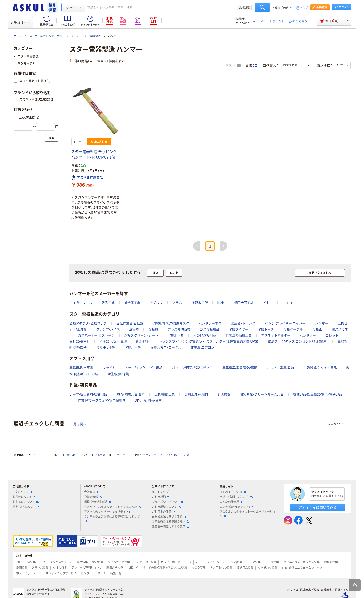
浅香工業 (108, 303)
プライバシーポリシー (168, 502)
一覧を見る (78, 424)
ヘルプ (304, 8)
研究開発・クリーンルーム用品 (262, 394)
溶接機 (153, 329)
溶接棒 (134, 329)
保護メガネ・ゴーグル (166, 347)
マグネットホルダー (276, 335)
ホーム (18, 36)
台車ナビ (133, 568)
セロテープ (124, 455)
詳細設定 (244, 7)
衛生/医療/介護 (118, 374)
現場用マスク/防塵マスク (171, 323)
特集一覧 (116, 573)
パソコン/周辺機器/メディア (192, 368)
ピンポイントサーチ (93, 573)
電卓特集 (82, 562)
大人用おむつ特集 (221, 568)
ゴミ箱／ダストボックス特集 (302, 562)
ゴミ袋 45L (69, 455)
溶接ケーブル (293, 329)
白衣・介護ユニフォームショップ (302, 568)
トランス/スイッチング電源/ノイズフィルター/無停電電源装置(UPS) (208, 341)
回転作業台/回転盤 (130, 323)
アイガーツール (81, 303)
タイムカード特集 (119, 562)
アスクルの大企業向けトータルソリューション (247, 514)
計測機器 (224, 394)
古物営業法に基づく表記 (169, 517)
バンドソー (308, 335)
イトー (268, 303)
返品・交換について (26, 507)
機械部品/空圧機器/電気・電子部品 (318, 394)
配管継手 (143, 341)
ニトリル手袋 (97, 455)
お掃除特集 (331, 562)
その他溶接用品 (205, 335)
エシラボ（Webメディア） (237, 507)
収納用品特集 (245, 568)
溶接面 (317, 329)
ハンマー (322, 323)
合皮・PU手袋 (106, 347)
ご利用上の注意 (163, 512)
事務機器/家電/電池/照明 (240, 368)
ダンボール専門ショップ (87, 568)
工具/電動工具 (165, 394)
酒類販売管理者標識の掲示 (170, 522)
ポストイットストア (29, 573)
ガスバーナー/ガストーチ (96, 335)
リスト (233, 65)
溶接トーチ (266, 329)
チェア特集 (254, 562)
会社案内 (91, 492)
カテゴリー (20, 23)
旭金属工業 (132, 303)
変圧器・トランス (243, 323)
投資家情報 (93, 497)
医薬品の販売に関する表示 (170, 527)
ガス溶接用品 (210, 329)
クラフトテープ (152, 455)
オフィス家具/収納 (280, 368)
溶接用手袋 (133, 347)
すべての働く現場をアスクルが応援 (165, 568)
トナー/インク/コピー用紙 (144, 368)
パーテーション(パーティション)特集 (219, 562)
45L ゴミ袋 (182, 455)
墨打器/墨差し (80, 341)
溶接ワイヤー (238, 329)
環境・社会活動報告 (98, 502)
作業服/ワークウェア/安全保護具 (102, 400)
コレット (332, 335)
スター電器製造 (91, 36)
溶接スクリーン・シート (141, 335)
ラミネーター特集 (145, 562)
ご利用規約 (161, 497)
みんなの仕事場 (231, 502)
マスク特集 (199, 568)
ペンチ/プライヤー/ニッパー (285, 323)
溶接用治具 (176, 335)
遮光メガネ (340, 329)
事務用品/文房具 (81, 368)
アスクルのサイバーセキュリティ (107, 512)
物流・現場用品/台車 (131, 394)
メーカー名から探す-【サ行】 (46, 36)
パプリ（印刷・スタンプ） (236, 497)
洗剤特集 (22, 568)
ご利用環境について (166, 507)
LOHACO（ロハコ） (233, 492)
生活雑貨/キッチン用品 (320, 368)
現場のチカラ (115, 568)
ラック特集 (272, 562)
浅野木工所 (200, 303)
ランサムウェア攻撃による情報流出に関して (112, 519)
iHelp (221, 303)
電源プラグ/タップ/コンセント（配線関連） (298, 341)
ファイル (109, 368)
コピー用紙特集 (26, 562)
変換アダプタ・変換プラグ (88, 323)
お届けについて (24, 497)
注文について (23, 492)
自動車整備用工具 (239, 335)
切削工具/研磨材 (196, 394)
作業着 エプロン (202, 347)
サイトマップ (160, 492)
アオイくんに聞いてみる (318, 507)
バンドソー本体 (210, 323)
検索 (262, 7)
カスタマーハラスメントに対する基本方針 (112, 507)
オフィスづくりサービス (61, 573)
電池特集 (98, 562)
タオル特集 (60, 568)
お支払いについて (26, 502)
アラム (177, 303)
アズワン (156, 303)
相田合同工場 (244, 303)
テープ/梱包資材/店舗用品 (88, 394)
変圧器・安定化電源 (113, 341)
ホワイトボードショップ (176, 562)
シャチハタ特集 (268, 568)
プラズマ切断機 (179, 329)
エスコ (287, 303)
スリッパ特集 (40, 568)
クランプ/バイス (108, 329)
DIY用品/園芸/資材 (148, 400)
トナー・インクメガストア (56, 562)
